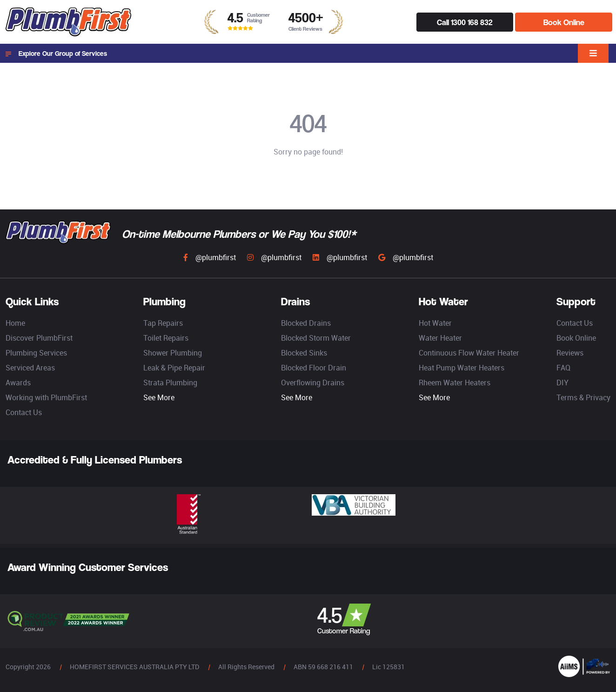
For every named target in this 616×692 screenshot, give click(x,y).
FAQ (563, 368)
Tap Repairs (163, 323)
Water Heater (440, 338)
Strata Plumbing (170, 383)
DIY (562, 383)
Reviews (570, 353)
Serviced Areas (30, 368)
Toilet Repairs (166, 338)
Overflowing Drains (313, 383)
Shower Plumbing (173, 353)
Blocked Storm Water (316, 338)
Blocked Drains (306, 323)
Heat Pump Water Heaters (462, 368)
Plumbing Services (36, 353)
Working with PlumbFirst (46, 397)
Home (15, 323)
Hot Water (435, 323)
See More (159, 397)
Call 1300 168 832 (465, 22)
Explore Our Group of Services (56, 54)
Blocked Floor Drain (314, 368)
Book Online (564, 22)
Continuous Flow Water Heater (469, 353)
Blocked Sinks (304, 353)
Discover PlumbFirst (39, 338)
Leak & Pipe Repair (174, 368)
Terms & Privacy (583, 397)
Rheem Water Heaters (455, 383)
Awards (18, 383)
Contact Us (24, 412)
